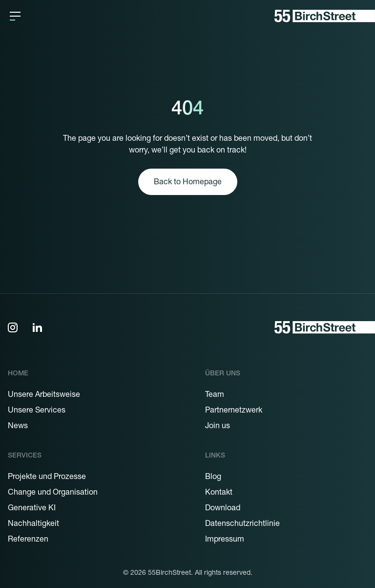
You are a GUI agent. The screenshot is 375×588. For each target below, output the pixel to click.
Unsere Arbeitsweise (44, 395)
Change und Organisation (53, 493)
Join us (218, 427)
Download (223, 509)
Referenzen (28, 540)
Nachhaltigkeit (33, 524)
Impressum (225, 540)
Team (215, 395)
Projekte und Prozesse (47, 478)
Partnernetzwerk (234, 411)
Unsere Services (37, 411)
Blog (213, 478)
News (18, 427)
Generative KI (32, 509)
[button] (15, 16)
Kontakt (219, 493)
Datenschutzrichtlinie (242, 524)
